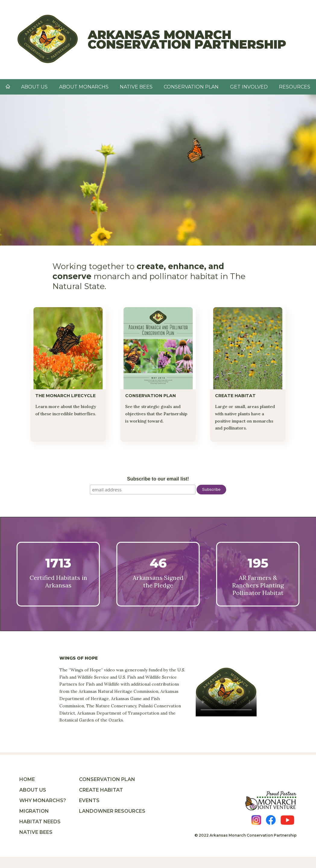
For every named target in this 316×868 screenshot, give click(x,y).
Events (89, 800)
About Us (33, 790)
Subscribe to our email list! (158, 479)
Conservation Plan (191, 87)
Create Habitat (101, 790)
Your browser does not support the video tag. (226, 692)
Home (27, 779)
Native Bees (36, 832)
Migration (34, 811)
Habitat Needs (40, 822)
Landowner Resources (112, 811)
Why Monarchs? (43, 800)
